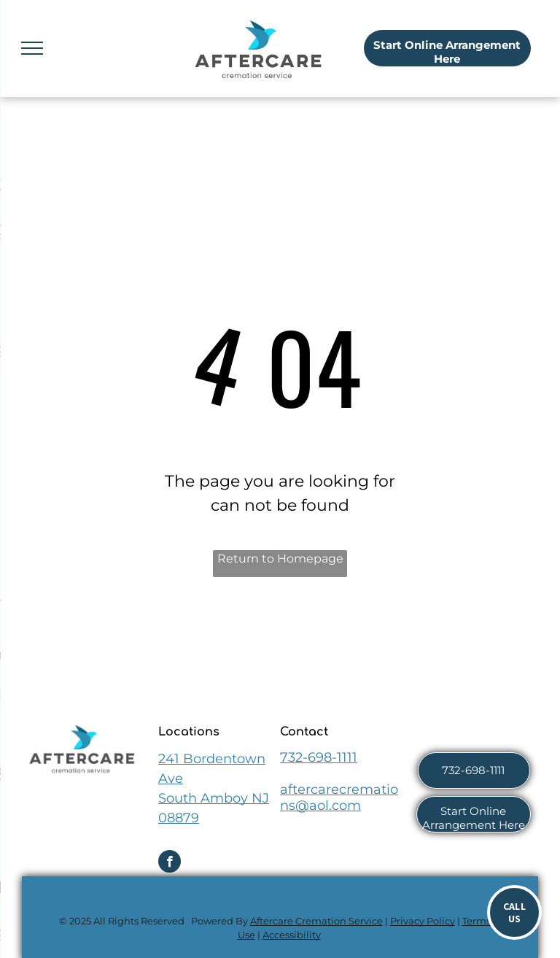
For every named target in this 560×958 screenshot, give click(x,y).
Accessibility (292, 935)
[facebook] (170, 863)
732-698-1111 (319, 757)
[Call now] (514, 912)
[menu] (32, 48)
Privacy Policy (423, 921)
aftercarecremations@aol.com (339, 797)
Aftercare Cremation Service (316, 921)
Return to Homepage (280, 559)
